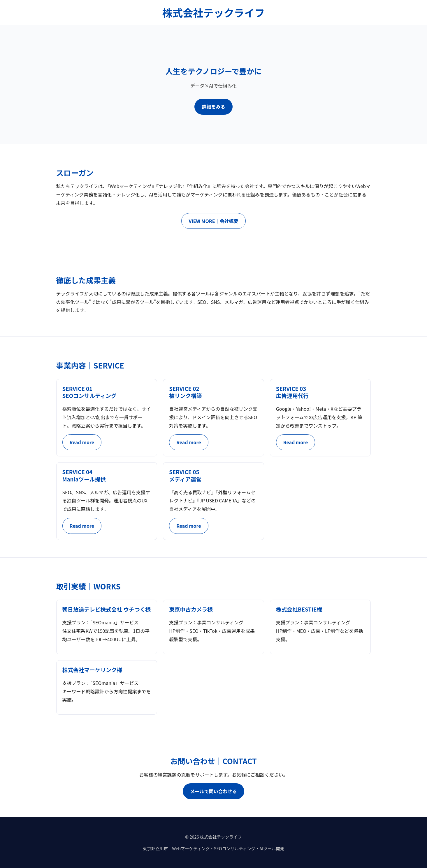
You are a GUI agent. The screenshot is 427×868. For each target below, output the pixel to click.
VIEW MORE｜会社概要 (213, 221)
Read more (82, 442)
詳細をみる (213, 107)
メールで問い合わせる (213, 791)
